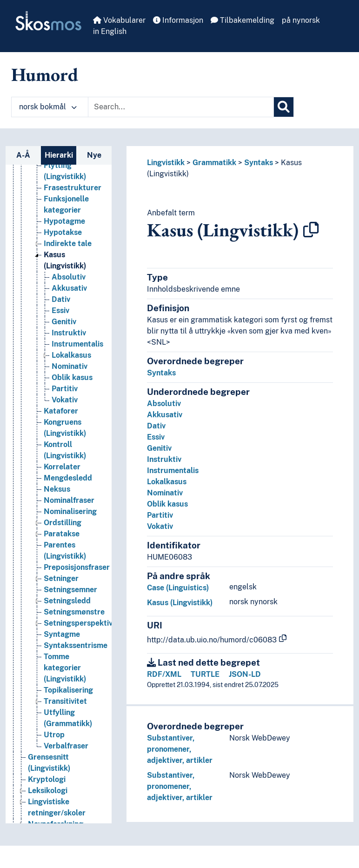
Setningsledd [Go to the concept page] (67, 605)
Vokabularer (119, 20)
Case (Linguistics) (178, 588)
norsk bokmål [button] (48, 107)
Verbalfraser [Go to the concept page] (66, 750)
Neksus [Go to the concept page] (57, 493)
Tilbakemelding (243, 20)
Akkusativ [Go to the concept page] (69, 292)
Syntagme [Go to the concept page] (62, 638)
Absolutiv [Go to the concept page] (69, 281)
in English (110, 31)
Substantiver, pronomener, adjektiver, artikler (180, 749)
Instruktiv (164, 459)
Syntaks (259, 163)
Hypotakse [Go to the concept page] (63, 237)
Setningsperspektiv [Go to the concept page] (78, 627)
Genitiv (159, 448)
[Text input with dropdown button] (181, 107)
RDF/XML (164, 674)
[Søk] (284, 107)
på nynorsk (301, 20)
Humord (45, 74)
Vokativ (160, 526)
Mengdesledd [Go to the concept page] (68, 482)
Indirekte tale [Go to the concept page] (68, 248)
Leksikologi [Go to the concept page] (48, 795)
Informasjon (178, 20)
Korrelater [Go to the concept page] (62, 471)
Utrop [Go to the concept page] (54, 739)
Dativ (156, 426)
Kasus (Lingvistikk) (180, 603)
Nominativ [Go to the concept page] (70, 371)
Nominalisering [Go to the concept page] (70, 516)
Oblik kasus (167, 504)
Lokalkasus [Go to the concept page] (71, 359)
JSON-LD (245, 674)
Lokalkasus (167, 482)
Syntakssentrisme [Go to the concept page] (76, 650)
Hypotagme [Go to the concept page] (64, 225)
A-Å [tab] (23, 155)
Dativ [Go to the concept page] (61, 304)
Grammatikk (214, 163)
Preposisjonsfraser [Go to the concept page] (77, 571)
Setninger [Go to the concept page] (61, 583)
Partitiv (160, 515)
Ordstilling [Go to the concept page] (63, 527)
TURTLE (205, 674)
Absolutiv (164, 404)
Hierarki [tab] (59, 155)
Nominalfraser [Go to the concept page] (69, 504)
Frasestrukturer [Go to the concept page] (73, 192)
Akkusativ (165, 415)
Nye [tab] (94, 155)
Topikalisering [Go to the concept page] (68, 694)
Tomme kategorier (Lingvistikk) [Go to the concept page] (65, 672)
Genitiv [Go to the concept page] (64, 326)
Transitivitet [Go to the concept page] (65, 705)
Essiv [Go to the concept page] (60, 315)
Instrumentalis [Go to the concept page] (77, 348)
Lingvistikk (166, 163)
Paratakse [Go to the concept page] (62, 538)
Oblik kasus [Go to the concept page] (72, 382)
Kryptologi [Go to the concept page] (47, 784)
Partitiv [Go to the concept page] (65, 393)
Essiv (156, 437)
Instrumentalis (173, 471)
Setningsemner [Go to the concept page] (70, 594)
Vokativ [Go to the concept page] (65, 404)
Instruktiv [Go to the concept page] (69, 337)
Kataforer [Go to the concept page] (61, 415)
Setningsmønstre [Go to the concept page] (74, 616)
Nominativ (165, 493)
